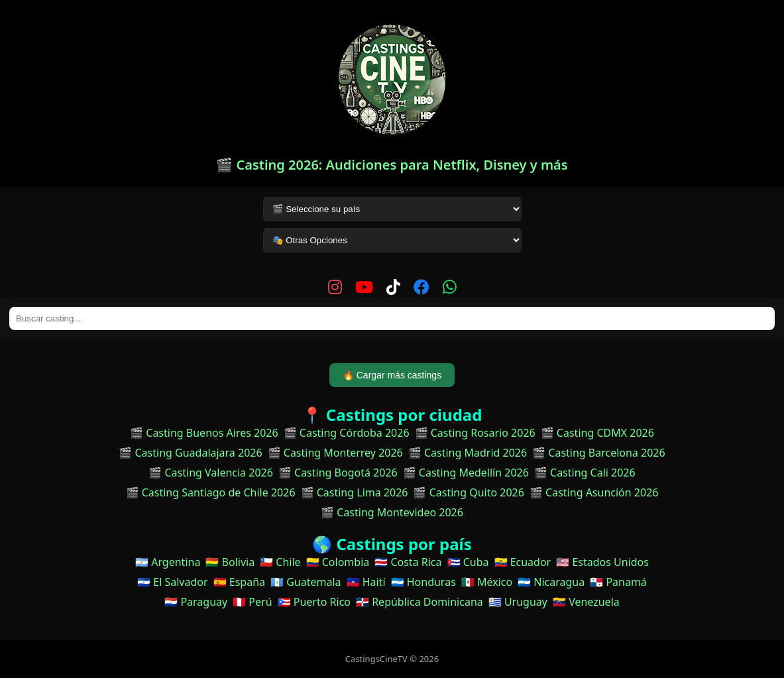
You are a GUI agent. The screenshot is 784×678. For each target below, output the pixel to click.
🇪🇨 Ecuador (523, 562)
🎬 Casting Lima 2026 (355, 492)
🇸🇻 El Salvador (172, 582)
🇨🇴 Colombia (338, 562)
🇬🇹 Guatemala (306, 582)
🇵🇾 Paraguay (196, 602)
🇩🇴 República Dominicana (420, 602)
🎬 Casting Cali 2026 (585, 473)
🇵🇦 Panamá (618, 582)
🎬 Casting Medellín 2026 (466, 473)
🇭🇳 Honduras (423, 582)
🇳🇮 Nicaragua (551, 582)
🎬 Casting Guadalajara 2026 (190, 453)
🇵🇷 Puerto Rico (314, 602)
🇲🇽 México (487, 582)
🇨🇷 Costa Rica (408, 562)
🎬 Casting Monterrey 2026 (335, 453)
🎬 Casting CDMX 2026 (597, 433)
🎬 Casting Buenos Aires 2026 (204, 433)
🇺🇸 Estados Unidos (602, 562)
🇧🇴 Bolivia (230, 562)
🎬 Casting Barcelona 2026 (599, 453)
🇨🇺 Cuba (468, 562)
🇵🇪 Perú (252, 602)
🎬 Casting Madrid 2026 (468, 453)
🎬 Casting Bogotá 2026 (338, 473)
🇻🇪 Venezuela (586, 602)
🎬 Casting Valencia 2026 (211, 473)
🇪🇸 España (239, 582)
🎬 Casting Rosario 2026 (475, 433)
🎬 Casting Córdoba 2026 (347, 433)
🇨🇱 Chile (280, 562)
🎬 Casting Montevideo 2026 (392, 512)
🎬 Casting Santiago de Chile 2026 (211, 492)
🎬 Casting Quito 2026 (468, 492)
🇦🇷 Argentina (168, 562)
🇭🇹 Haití (366, 582)
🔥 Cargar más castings (392, 375)
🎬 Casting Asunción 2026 (594, 492)
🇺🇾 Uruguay (518, 602)
